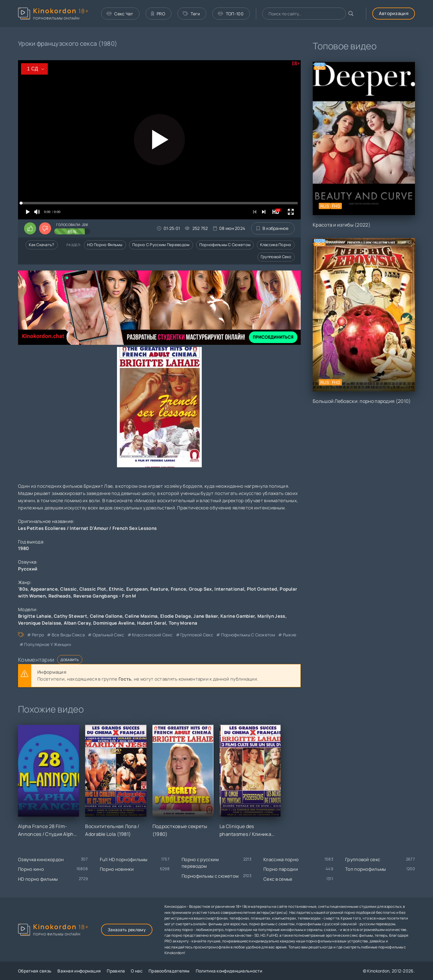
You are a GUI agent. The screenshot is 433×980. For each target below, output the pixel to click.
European (137, 589)
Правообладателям (169, 971)
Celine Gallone (106, 616)
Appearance (44, 589)
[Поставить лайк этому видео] (30, 228)
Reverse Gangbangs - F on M (105, 596)
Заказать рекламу (127, 930)
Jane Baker (206, 616)
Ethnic (116, 589)
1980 (23, 548)
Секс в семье (278, 879)
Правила (116, 971)
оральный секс (109, 635)
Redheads (60, 596)
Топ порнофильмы (366, 869)
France (179, 589)
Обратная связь (35, 971)
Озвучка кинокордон (41, 859)
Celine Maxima (141, 616)
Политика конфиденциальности (229, 971)
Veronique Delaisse (40, 623)
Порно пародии (281, 869)
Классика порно (276, 245)
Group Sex (200, 589)
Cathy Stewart (71, 616)
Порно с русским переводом (161, 245)
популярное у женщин (48, 644)
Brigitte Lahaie (35, 616)
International (229, 589)
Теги (192, 14)
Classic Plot (93, 589)
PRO (158, 14)
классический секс (152, 635)
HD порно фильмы (105, 245)
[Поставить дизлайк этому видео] (45, 228)
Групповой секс (276, 257)
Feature (159, 589)
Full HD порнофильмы (124, 859)
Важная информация (79, 971)
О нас (137, 971)
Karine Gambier (238, 616)
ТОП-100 (230, 14)
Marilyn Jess (271, 616)
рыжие (290, 635)
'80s (23, 589)
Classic (68, 589)
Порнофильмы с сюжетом (225, 245)
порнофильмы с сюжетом (248, 635)
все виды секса (68, 635)
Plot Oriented (262, 589)
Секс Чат (120, 14)
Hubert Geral (152, 623)
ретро (38, 635)
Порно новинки (117, 869)
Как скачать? (42, 245)
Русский (28, 569)
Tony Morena (183, 623)
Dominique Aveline (114, 623)
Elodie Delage (176, 616)
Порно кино (31, 869)
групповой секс (197, 635)
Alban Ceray (77, 623)
